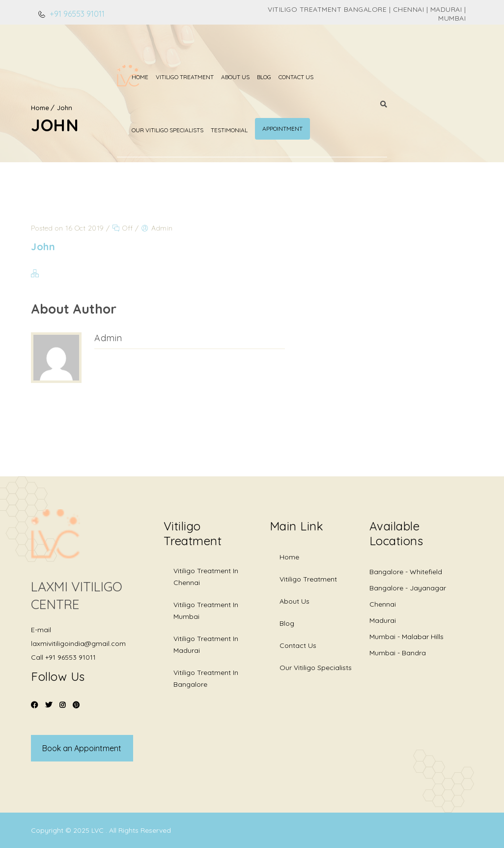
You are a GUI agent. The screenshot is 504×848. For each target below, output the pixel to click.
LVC (98, 830)
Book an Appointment (82, 748)
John (65, 108)
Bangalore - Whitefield (406, 572)
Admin (108, 338)
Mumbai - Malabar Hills (406, 637)
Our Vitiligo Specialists (311, 51)
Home (95, 51)
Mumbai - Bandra (398, 653)
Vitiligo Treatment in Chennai (206, 577)
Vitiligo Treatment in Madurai (206, 644)
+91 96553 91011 (76, 14)
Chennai (383, 604)
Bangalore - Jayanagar (408, 588)
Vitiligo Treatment (140, 51)
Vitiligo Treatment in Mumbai (206, 611)
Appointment (426, 49)
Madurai (383, 620)
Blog (219, 51)
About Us (190, 51)
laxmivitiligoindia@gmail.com (78, 643)
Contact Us (251, 51)
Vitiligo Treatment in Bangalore (206, 678)
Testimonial (373, 51)
